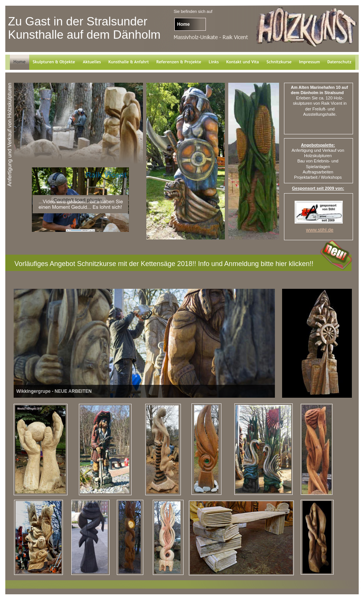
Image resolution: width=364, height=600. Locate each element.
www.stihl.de (320, 230)
